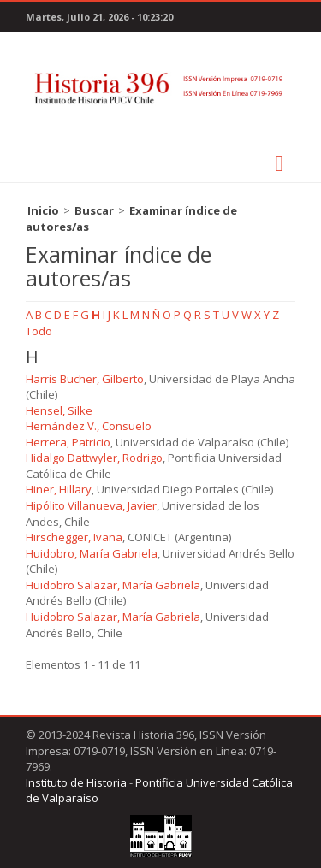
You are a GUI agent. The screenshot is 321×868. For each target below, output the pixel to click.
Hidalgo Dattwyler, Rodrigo (94, 458)
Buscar (94, 210)
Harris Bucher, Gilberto (85, 379)
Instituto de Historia (76, 782)
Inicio (43, 210)
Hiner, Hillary (59, 489)
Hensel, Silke (59, 410)
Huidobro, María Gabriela (92, 553)
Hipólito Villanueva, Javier (91, 505)
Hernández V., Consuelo (89, 426)
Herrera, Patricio (68, 442)
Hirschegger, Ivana (74, 537)
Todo (39, 331)
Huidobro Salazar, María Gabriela (113, 585)
